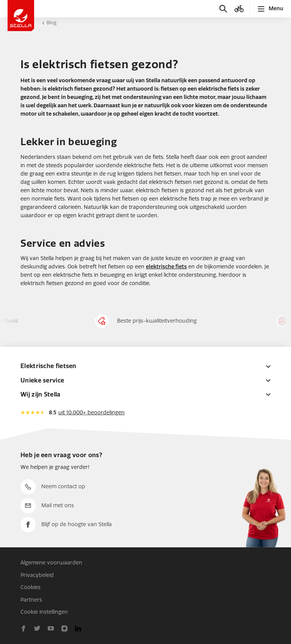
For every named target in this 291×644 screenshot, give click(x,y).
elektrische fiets (166, 267)
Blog (52, 23)
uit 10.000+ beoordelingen (92, 413)
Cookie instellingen (44, 612)
